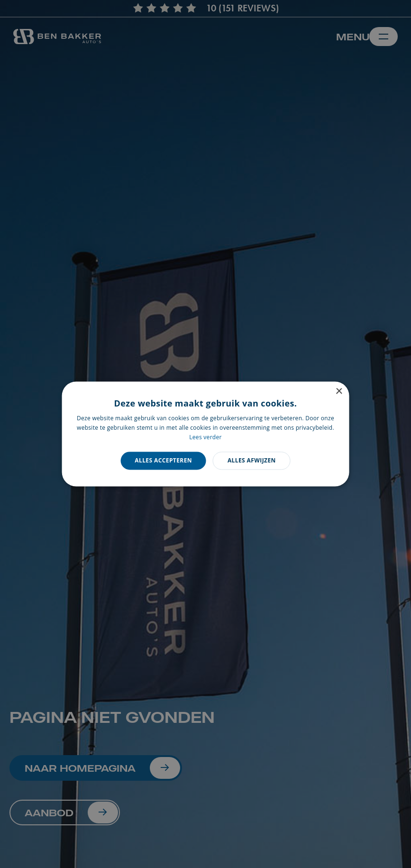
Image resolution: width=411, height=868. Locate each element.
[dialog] (205, 434)
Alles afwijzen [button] (252, 460)
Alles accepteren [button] (163, 460)
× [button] (339, 392)
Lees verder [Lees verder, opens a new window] (205, 437)
